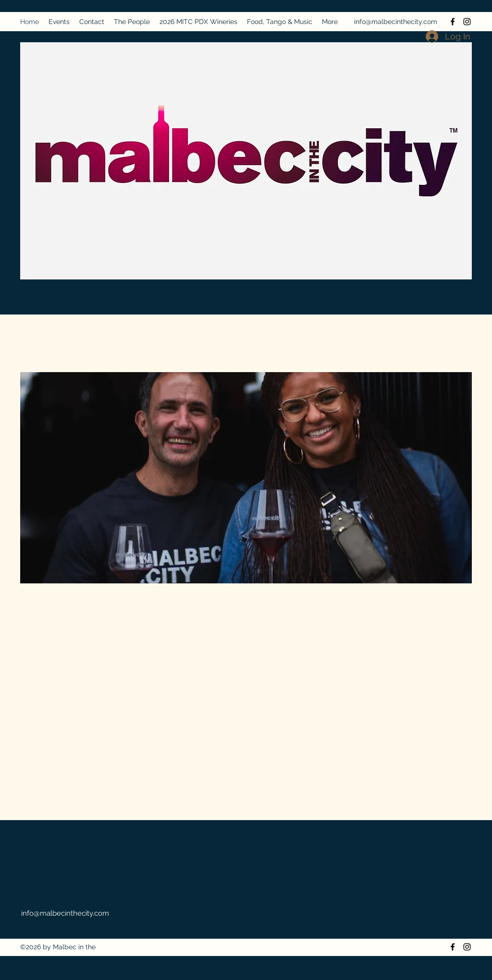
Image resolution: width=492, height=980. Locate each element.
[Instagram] (467, 22)
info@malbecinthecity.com (396, 22)
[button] (246, 478)
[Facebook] (453, 22)
